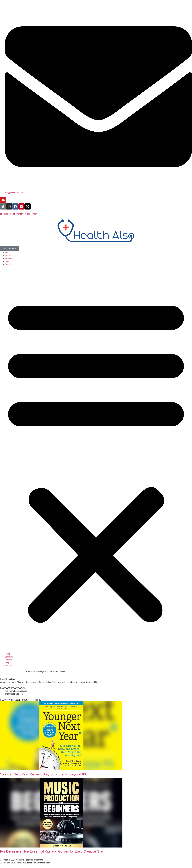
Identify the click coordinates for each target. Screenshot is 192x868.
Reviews (9, 258)
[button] (96, 459)
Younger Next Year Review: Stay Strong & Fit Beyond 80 (43, 774)
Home (8, 253)
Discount (9, 255)
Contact (8, 264)
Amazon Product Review (25, 214)
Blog (7, 261)
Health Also (7, 214)
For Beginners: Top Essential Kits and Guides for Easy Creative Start (52, 851)
